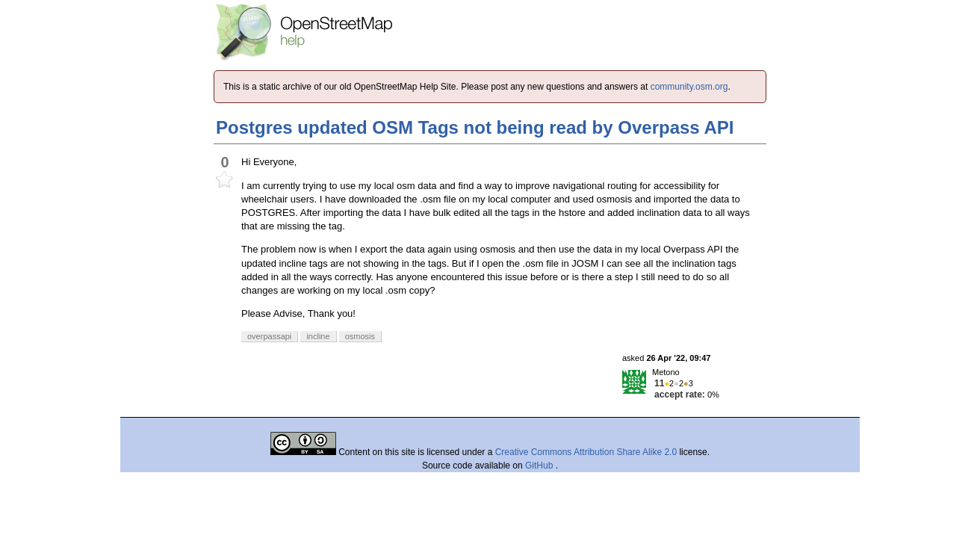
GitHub (540, 466)
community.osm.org (689, 87)
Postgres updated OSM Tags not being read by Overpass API (475, 127)
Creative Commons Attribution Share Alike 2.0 (586, 452)
